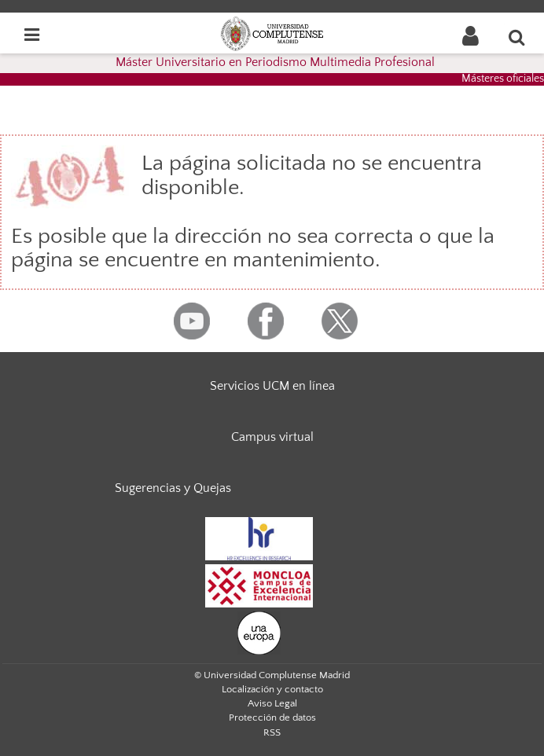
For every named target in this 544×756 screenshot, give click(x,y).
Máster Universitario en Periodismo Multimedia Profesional (275, 62)
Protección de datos (272, 717)
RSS (272, 732)
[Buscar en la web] (517, 37)
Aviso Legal (272, 703)
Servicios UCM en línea (272, 386)
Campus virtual (272, 437)
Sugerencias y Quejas (173, 488)
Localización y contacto (272, 689)
